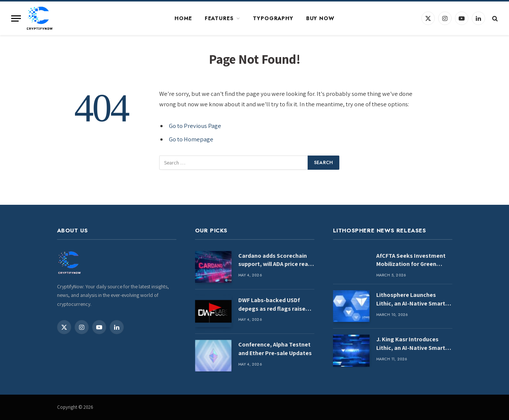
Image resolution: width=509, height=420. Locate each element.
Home (183, 18)
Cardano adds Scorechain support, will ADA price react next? (276, 260)
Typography (273, 18)
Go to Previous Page (195, 126)
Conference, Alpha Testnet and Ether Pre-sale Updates (275, 349)
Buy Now (320, 18)
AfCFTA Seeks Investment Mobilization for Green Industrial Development (411, 260)
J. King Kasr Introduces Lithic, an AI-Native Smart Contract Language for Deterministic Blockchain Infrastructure (411, 344)
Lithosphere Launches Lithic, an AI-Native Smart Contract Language (411, 300)
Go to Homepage (191, 139)
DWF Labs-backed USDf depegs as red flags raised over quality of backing (274, 305)
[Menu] (16, 18)
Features (219, 18)
